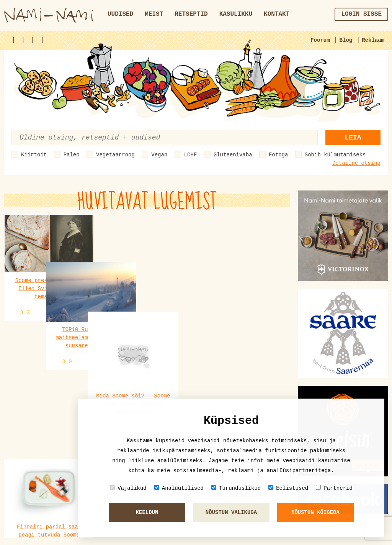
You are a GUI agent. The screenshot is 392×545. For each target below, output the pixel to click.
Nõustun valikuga (231, 512)
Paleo (72, 155)
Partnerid (334, 488)
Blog (346, 40)
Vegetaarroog (115, 155)
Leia (353, 138)
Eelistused (288, 488)
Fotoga (278, 155)
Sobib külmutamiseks (335, 155)
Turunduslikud (236, 488)
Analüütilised (179, 488)
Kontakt (277, 14)
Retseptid (191, 14)
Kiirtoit (34, 155)
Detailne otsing (356, 163)
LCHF (191, 155)
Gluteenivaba (233, 155)
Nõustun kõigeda (315, 512)
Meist (154, 14)
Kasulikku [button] (236, 14)
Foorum (320, 40)
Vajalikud (128, 488)
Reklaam (373, 40)
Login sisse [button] (361, 14)
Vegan (159, 155)
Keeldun (147, 512)
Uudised (120, 14)
